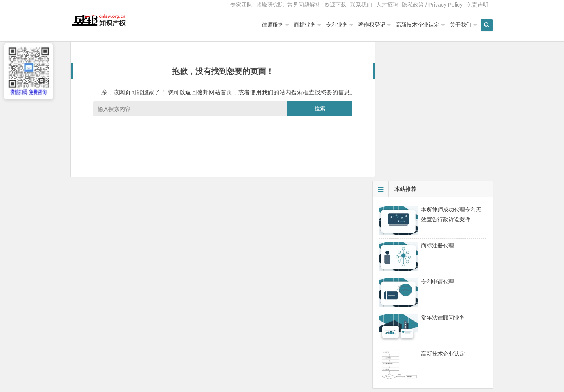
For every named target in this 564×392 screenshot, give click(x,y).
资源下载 (335, 5)
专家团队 (241, 5)
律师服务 (269, 25)
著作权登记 (369, 25)
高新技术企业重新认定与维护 (414, 311)
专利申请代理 (437, 150)
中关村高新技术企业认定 (409, 289)
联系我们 (361, 5)
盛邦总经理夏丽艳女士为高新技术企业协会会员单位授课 (447, 322)
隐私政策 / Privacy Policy (432, 5)
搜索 (315, 116)
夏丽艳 (387, 332)
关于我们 (457, 25)
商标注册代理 (437, 114)
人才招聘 (387, 5)
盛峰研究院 (270, 5)
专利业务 (334, 25)
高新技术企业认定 (414, 25)
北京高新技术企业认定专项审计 (417, 300)
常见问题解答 (304, 5)
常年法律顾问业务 (443, 186)
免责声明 (477, 5)
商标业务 (302, 25)
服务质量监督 (385, 381)
